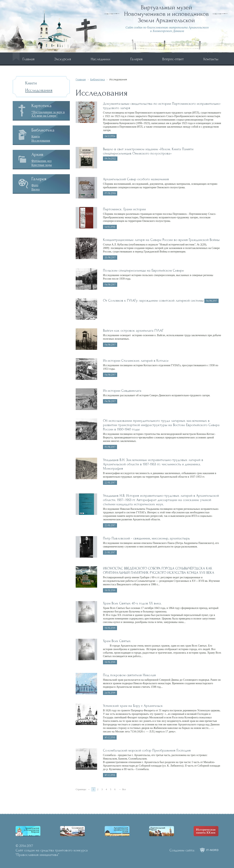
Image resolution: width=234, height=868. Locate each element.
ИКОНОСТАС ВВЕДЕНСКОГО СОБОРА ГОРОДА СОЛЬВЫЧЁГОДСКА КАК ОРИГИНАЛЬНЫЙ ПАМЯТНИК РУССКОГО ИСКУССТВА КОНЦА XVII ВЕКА (159, 570)
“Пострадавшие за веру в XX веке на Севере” (48, 114)
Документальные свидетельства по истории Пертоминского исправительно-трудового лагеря (162, 106)
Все (124, 789)
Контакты (211, 59)
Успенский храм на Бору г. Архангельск (133, 706)
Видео (35, 189)
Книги (31, 83)
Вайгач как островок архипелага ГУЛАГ (133, 330)
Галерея (136, 59)
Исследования (39, 90)
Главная (28, 59)
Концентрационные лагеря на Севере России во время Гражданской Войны (161, 240)
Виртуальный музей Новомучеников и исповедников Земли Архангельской (166, 14)
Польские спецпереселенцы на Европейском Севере (143, 270)
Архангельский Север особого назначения (136, 179)
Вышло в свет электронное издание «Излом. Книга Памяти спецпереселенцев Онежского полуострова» (148, 151)
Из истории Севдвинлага (122, 391)
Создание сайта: (182, 850)
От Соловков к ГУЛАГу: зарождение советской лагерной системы (153, 300)
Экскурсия (63, 59)
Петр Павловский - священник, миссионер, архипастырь (146, 538)
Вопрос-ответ (173, 59)
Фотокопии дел (41, 161)
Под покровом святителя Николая (129, 675)
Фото (35, 185)
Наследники (101, 59)
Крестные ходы (42, 165)
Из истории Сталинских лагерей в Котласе (136, 361)
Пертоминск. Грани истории (124, 209)
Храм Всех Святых (117, 641)
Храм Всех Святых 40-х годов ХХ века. (132, 603)
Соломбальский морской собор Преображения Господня (147, 750)
